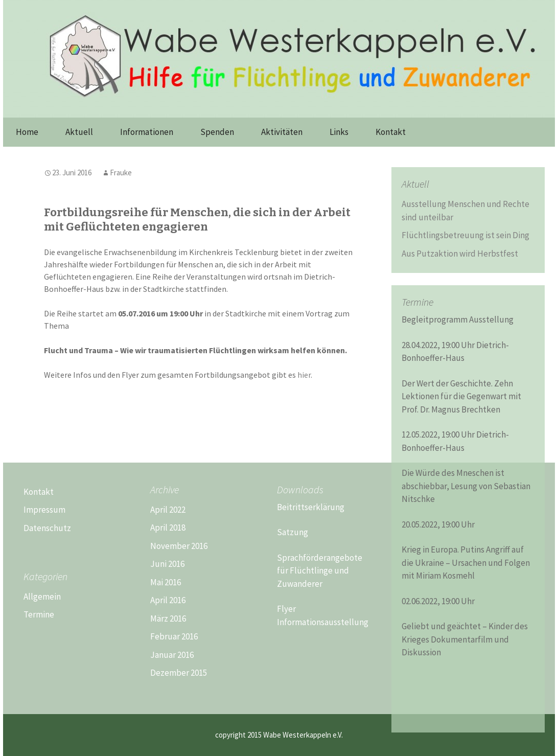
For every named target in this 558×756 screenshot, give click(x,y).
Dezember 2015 (179, 673)
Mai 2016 (166, 582)
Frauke (121, 173)
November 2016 (179, 546)
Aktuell (79, 132)
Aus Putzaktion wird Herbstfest (460, 254)
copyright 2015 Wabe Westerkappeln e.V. (279, 735)
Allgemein (42, 597)
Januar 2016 (172, 655)
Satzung (293, 532)
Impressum (44, 510)
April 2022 (168, 510)
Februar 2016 (174, 636)
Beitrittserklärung (311, 507)
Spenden (217, 132)
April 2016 (168, 600)
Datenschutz (47, 528)
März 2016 (168, 618)
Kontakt (391, 132)
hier (304, 375)
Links (339, 132)
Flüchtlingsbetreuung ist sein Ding (466, 235)
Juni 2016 (167, 564)
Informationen (147, 132)
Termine (39, 614)
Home (27, 132)
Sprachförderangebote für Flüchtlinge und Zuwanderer (320, 571)
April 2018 (168, 528)
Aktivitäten (282, 132)
